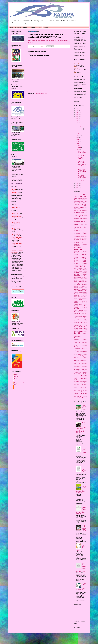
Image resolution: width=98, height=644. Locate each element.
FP (86, 313)
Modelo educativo (80, 345)
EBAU (85, 288)
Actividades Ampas (82, 201)
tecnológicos (77, 392)
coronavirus (77, 257)
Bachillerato (81, 215)
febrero (79, 148)
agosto (79, 135)
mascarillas (76, 341)
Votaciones (79, 398)
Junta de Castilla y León (80, 328)
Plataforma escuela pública (80, 360)
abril (78, 143)
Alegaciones (77, 207)
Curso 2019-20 (79, 265)
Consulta (84, 254)
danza (85, 271)
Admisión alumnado (80, 204)
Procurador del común (80, 368)
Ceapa (76, 224)
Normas (82, 350)
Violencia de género (82, 396)
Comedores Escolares (82, 235)
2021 (77, 113)
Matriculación (84, 341)
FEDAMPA (81, 310)
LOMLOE (85, 333)
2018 (77, 119)
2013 (77, 186)
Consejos (76, 253)
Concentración (78, 243)
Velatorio (76, 395)
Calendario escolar (78, 220)
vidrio (75, 396)
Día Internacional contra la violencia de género (80, 280)
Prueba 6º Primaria (78, 374)
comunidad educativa (82, 240)
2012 (77, 188)
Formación (77, 312)
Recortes (84, 378)
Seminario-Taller (83, 387)
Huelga (85, 319)
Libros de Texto (82, 331)
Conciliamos (84, 244)
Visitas (76, 398)
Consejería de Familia (80, 251)
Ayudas (77, 212)
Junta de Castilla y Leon (80, 327)
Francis (16, 377)
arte (86, 207)
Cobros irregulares (80, 232)
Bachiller (76, 215)
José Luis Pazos (83, 325)
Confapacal (77, 246)
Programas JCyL (82, 371)
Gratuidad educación (78, 316)
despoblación (77, 276)
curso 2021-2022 (78, 268)
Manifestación (78, 338)
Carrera (78, 221)
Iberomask (76, 321)
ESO (85, 304)
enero (79, 150)
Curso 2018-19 (80, 264)
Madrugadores (77, 336)
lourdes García (18, 386)
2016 (77, 123)
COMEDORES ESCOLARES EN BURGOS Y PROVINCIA (82, 153)
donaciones (81, 288)
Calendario (84, 219)
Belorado (85, 217)
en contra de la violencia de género (80, 297)
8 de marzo (81, 200)
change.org (84, 226)
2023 (77, 108)
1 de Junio (77, 195)
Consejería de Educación (80, 248)
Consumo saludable (80, 256)
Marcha (85, 339)
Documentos (18, 27)
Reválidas (84, 383)
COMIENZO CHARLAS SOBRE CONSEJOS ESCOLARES (81, 160)
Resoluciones (77, 383)
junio (78, 139)
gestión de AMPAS (78, 315)
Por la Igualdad (80, 363)
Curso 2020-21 (83, 267)
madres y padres (79, 335)
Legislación (26, 27)
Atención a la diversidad (80, 210)
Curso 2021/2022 (83, 270)
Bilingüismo (77, 219)
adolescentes (77, 206)
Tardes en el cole (82, 390)
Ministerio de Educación (80, 344)
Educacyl (85, 294)
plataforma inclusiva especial (80, 362)
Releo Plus (77, 381)
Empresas (82, 295)
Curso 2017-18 (80, 262)
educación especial (83, 292)
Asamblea (77, 209)
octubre (79, 131)
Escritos (76, 301)
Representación (83, 381)
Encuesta (80, 298)
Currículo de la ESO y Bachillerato (82, 165)
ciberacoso (84, 231)
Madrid (85, 335)
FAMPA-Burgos (78, 309)
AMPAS (82, 207)
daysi (16, 381)
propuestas (76, 372)
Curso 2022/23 (78, 271)
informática (77, 322)
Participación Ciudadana (80, 357)
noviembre (80, 129)
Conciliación (78, 244)
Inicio (12, 27)
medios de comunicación (80, 342)
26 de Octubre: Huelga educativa (84, 408)
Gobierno (85, 315)
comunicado (79, 238)
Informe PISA (83, 322)
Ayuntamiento (84, 214)
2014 (77, 184)
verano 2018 (81, 395)
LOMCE (77, 333)
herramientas (77, 319)
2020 (77, 115)
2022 (77, 110)
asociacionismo (84, 209)
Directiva (76, 286)
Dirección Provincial (82, 285)
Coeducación (33, 27)
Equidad (80, 300)
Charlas (85, 228)
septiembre (80, 133)
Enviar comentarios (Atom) (41, 94)
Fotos (82, 313)
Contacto (46, 27)
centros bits (83, 225)
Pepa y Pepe (78, 359)
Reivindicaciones (78, 380)
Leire (16, 379)
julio (78, 137)
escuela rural (83, 303)
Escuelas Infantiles (79, 304)
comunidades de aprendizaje (80, 241)
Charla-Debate (78, 228)
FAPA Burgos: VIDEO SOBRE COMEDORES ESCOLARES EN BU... (82, 171)
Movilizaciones (78, 347)
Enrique (16, 375)
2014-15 (80, 197)
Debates (77, 273)
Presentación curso (80, 365)
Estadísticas (77, 306)
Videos (40, 27)
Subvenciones (83, 389)
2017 (77, 121)
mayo (79, 141)
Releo (85, 380)
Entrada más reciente (34, 91)
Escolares (85, 300)
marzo (79, 146)
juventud (83, 330)
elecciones (77, 295)
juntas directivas (77, 330)
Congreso (85, 246)
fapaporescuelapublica (19, 384)
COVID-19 (84, 257)
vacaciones (84, 393)
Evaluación (82, 306)
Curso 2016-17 (80, 260)
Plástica (85, 359)
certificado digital (78, 226)
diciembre (80, 127)
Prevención (84, 366)
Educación (77, 289)
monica (16, 388)
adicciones (84, 203)
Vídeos (85, 395)
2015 (77, 125)
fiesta (85, 310)
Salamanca (76, 384)
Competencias (77, 237)
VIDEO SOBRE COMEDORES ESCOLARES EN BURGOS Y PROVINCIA (82, 178)
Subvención (76, 389)
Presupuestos (77, 366)
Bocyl (81, 219)
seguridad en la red (78, 386)
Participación (83, 356)
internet (76, 324)
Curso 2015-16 (80, 259)
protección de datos (83, 372)
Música (85, 347)
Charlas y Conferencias (80, 230)
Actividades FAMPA (78, 203)
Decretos (85, 274)
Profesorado (77, 369)
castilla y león (83, 223)
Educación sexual (78, 294)
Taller (75, 390)
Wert (83, 398)
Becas (81, 217)
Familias (84, 307)
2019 (77, 117)
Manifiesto (76, 339)
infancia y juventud (83, 321)
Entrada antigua (65, 91)
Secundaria (84, 384)
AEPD (85, 206)
